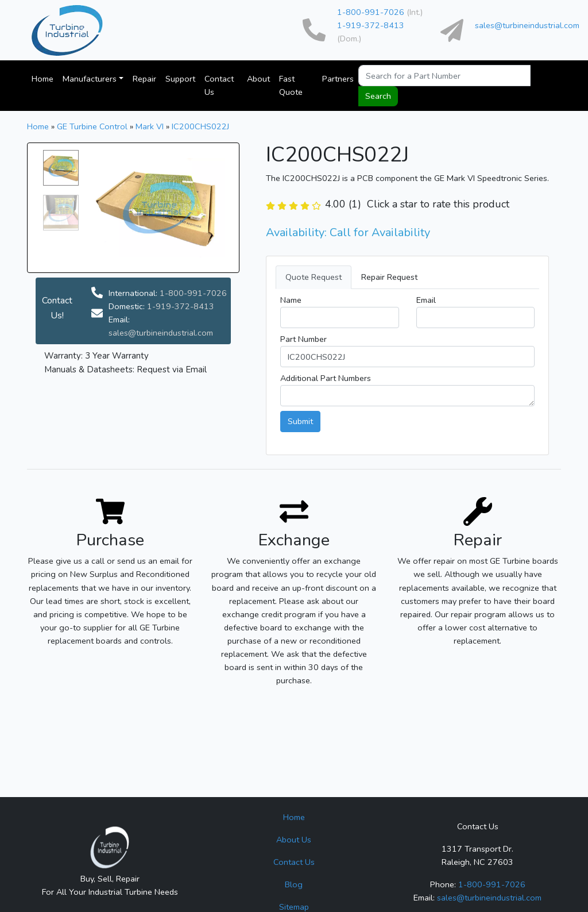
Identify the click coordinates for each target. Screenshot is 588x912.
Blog (294, 884)
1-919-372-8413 (371, 25)
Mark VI (150, 126)
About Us (294, 840)
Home (42, 79)
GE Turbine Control (92, 126)
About (258, 79)
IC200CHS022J (200, 126)
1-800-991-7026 (371, 12)
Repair (144, 79)
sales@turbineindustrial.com (527, 25)
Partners (338, 79)
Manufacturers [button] (90, 79)
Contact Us (219, 85)
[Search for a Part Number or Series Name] (444, 76)
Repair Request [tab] (389, 277)
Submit (300, 421)
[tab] (407, 277)
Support (180, 79)
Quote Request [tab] (314, 277)
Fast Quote (291, 85)
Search (378, 96)
